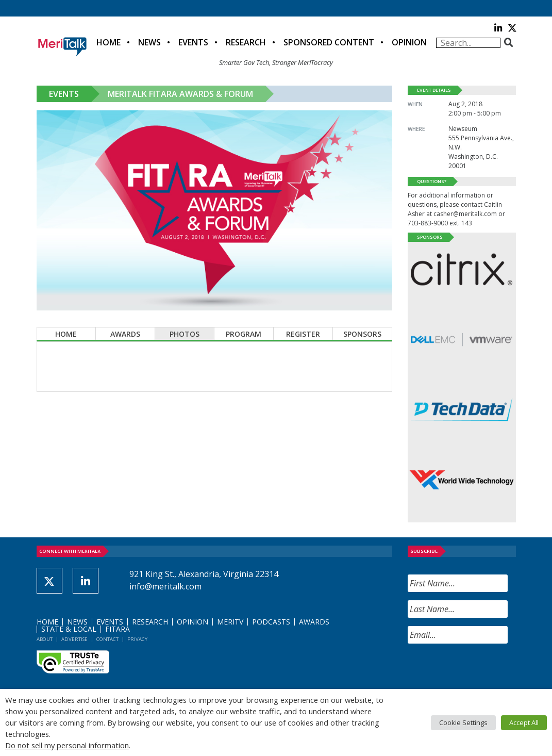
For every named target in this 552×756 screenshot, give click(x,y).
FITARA (118, 629)
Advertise (74, 639)
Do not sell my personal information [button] (67, 745)
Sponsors (362, 334)
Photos (185, 334)
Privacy (137, 639)
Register (303, 334)
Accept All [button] (524, 722)
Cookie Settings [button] (463, 722)
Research (246, 42)
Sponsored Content (329, 42)
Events (193, 42)
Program (244, 334)
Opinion (409, 42)
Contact (107, 639)
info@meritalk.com (165, 586)
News (149, 42)
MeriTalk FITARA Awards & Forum (180, 94)
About (45, 639)
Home (108, 42)
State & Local (69, 629)
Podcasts (271, 622)
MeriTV (230, 622)
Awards (125, 334)
